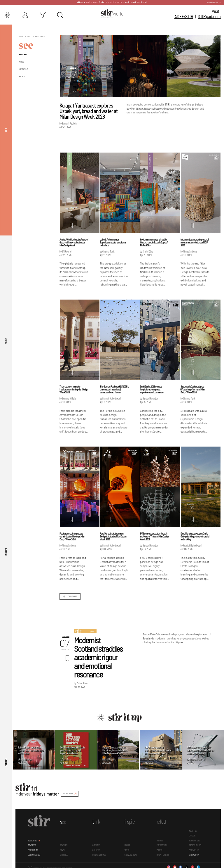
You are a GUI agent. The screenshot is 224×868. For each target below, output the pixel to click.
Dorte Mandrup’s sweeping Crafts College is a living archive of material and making (195, 536)
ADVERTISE (32, 845)
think (6, 340)
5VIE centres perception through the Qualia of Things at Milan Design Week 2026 (154, 536)
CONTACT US (194, 850)
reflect (6, 762)
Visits (127, 850)
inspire (6, 551)
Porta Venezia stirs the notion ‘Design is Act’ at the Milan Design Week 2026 (113, 536)
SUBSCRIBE (68, 793)
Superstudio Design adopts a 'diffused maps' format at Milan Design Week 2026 (193, 389)
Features (23, 54)
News (21, 61)
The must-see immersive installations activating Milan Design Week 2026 (74, 389)
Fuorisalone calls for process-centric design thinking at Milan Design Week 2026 (72, 536)
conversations (131, 854)
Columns (96, 850)
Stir (21, 36)
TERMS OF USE (194, 840)
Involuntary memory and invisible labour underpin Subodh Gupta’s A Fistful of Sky (154, 242)
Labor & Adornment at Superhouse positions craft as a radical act (113, 242)
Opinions (96, 845)
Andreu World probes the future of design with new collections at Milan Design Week (74, 242)
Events (159, 850)
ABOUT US (193, 830)
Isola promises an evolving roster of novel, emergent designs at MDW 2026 (195, 242)
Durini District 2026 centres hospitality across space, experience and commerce (152, 389)
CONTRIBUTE (33, 850)
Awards (160, 840)
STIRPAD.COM (194, 854)
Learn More (213, 2)
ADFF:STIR (184, 17)
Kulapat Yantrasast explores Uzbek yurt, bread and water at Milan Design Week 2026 (89, 110)
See (29, 36)
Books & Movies (99, 854)
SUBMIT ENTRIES (163, 854)
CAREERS (192, 835)
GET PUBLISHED (34, 854)
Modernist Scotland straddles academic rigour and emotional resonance (98, 656)
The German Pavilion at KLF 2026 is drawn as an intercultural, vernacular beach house (114, 389)
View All (23, 76)
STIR (209, 17)
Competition (162, 845)
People (127, 845)
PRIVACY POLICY (195, 845)
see (6, 129)
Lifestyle (23, 68)
